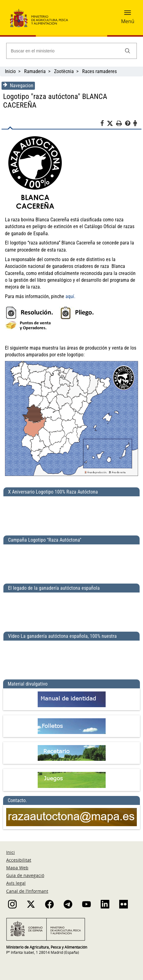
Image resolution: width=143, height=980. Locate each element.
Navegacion (18, 85)
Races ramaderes (99, 71)
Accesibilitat (19, 860)
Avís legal (16, 883)
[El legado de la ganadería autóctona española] (71, 609)
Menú (128, 21)
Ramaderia (35, 71)
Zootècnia (64, 71)
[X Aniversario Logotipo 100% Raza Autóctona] (71, 513)
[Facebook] (104, 124)
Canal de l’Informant (27, 891)
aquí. (70, 296)
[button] (128, 14)
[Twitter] (111, 124)
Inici (11, 852)
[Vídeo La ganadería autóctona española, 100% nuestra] (71, 658)
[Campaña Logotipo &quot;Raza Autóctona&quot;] (71, 561)
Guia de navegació (25, 875)
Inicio (10, 71)
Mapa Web (17, 868)
